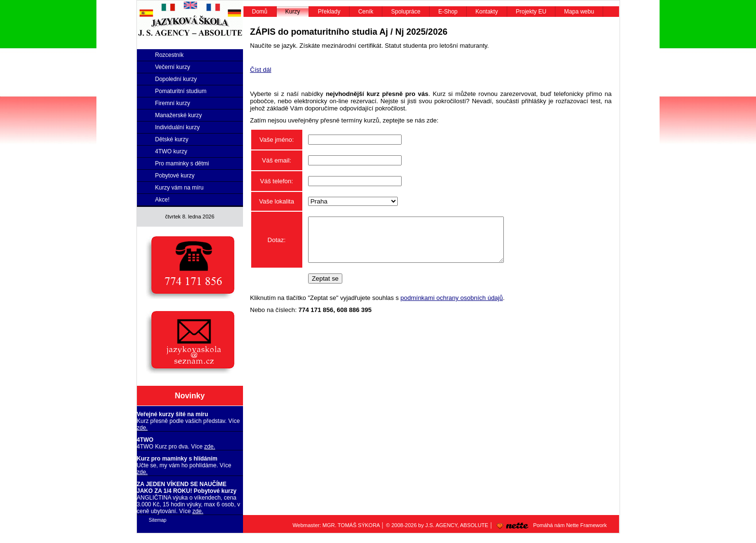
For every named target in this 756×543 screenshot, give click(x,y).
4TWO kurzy (171, 151)
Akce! (162, 200)
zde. (142, 428)
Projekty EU (531, 12)
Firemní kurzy (173, 103)
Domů (260, 12)
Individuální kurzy (178, 127)
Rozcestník (169, 55)
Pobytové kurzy (175, 176)
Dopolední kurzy (176, 79)
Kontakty (487, 12)
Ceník (366, 12)
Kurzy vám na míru (180, 188)
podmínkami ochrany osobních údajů (452, 306)
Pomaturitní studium (181, 91)
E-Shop (448, 12)
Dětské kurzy (172, 139)
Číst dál (261, 70)
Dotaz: (277, 244)
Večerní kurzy (173, 67)
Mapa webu (579, 12)
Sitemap (158, 520)
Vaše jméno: (277, 140)
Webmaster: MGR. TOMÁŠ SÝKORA (336, 525)
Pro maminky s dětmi (182, 163)
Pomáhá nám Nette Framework (550, 525)
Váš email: (277, 160)
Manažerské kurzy (179, 115)
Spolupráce (406, 12)
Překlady (329, 12)
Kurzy (293, 12)
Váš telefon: (277, 181)
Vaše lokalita (277, 201)
